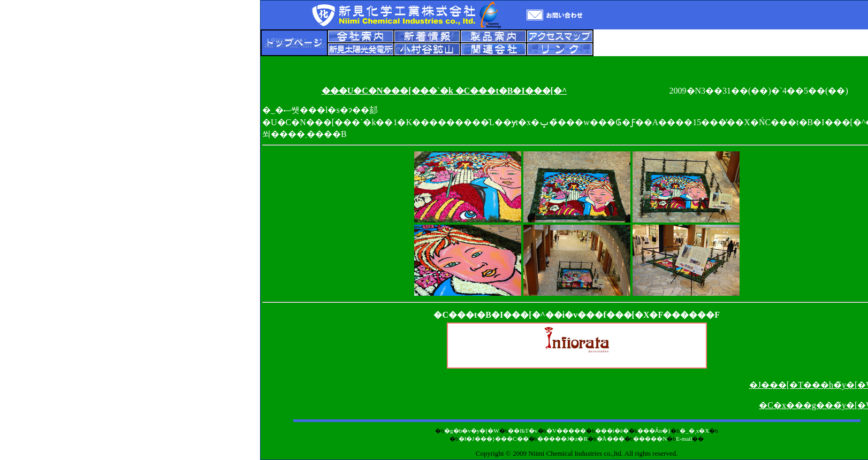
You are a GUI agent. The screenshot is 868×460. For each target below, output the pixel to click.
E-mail (684, 439)
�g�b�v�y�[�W (472, 431)
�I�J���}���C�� (494, 439)
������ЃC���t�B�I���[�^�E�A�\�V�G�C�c (577, 355)
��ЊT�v (523, 431)
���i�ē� (612, 431)
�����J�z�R (562, 439)
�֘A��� (611, 439)
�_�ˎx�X (694, 431)
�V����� (566, 431)
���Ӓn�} (654, 431)
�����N (650, 439)
